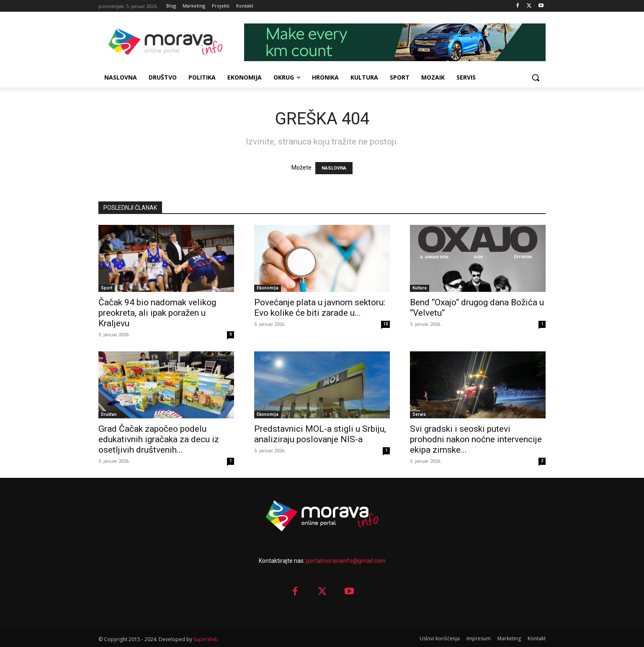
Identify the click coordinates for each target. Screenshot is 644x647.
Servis (419, 414)
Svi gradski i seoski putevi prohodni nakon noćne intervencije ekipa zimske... (476, 439)
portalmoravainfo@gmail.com (346, 561)
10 (386, 324)
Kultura (420, 288)
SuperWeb (206, 639)
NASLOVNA (334, 168)
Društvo (109, 414)
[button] (536, 77)
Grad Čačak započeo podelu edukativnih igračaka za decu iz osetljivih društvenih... (159, 439)
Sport (107, 288)
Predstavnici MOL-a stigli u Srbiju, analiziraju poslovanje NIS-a (320, 434)
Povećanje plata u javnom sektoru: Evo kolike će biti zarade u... (320, 308)
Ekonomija (268, 288)
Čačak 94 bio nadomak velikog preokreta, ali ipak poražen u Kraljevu (157, 313)
